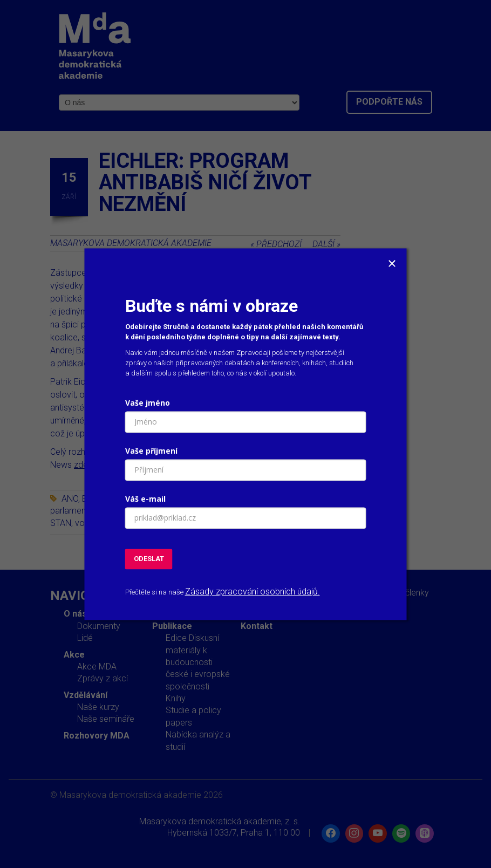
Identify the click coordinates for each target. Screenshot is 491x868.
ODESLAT (149, 559)
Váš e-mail (145, 499)
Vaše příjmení (151, 451)
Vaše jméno (148, 403)
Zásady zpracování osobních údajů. (253, 592)
